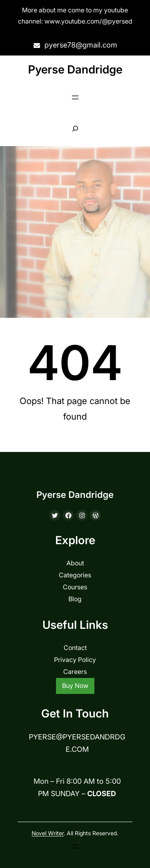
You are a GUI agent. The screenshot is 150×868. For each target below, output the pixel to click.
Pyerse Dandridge (75, 69)
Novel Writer (48, 833)
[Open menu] (75, 97)
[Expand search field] (75, 129)
